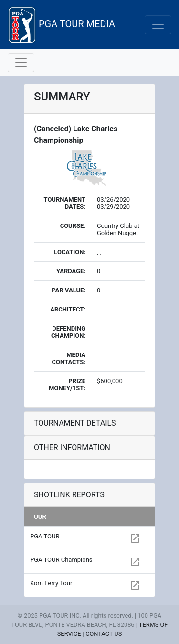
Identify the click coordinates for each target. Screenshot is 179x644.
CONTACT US (104, 634)
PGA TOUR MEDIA (61, 25)
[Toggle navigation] (158, 25)
